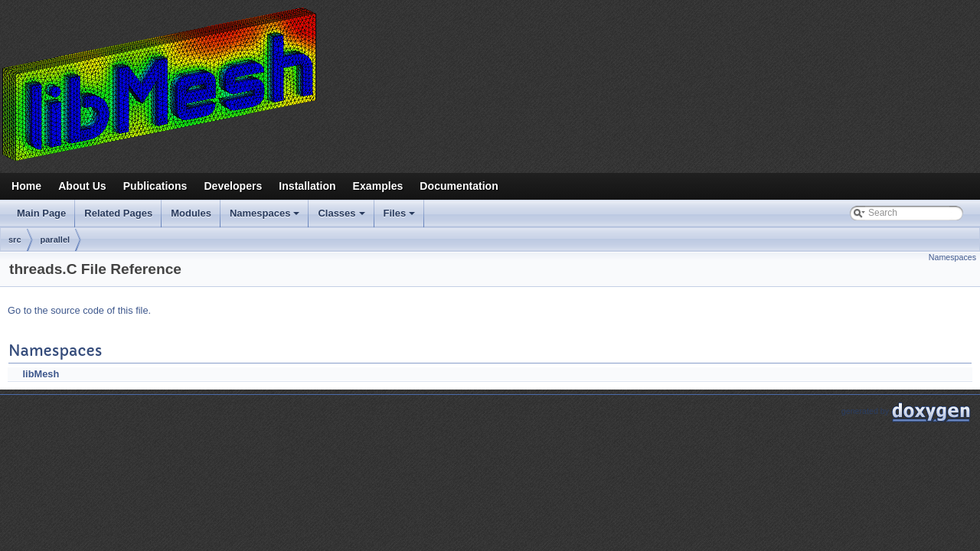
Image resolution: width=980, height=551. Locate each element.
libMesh (41, 374)
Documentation (459, 186)
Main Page (41, 213)
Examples (378, 186)
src (15, 240)
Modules (191, 213)
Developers (233, 186)
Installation (307, 186)
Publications (155, 186)
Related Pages (118, 213)
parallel (56, 240)
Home (26, 186)
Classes (342, 217)
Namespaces (266, 217)
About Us (82, 186)
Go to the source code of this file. (79, 310)
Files (401, 217)
